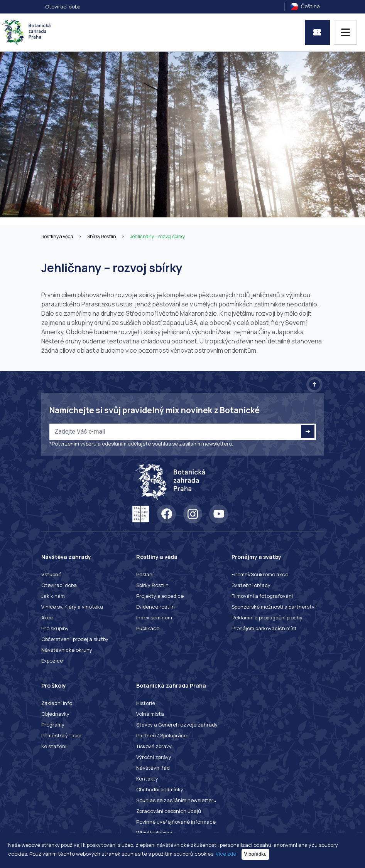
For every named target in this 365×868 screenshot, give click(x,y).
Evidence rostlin (155, 607)
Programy (53, 725)
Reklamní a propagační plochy (267, 617)
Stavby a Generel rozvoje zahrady (177, 725)
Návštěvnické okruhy (67, 650)
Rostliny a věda (57, 236)
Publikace (148, 628)
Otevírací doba (63, 7)
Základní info (57, 703)
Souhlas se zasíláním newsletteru (176, 800)
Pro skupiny (55, 628)
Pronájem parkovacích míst (264, 628)
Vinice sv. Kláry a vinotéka (72, 607)
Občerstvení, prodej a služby (75, 639)
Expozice (52, 661)
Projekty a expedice (160, 596)
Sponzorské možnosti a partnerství (274, 607)
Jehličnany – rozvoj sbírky (157, 236)
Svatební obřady (251, 585)
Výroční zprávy (154, 757)
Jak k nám (53, 596)
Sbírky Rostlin (102, 236)
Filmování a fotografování (262, 596)
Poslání (145, 574)
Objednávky (55, 714)
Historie (146, 703)
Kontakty (147, 779)
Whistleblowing (154, 833)
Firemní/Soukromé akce (260, 574)
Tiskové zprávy (154, 746)
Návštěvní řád (153, 768)
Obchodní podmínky (160, 789)
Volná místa (150, 714)
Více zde (226, 854)
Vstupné (51, 574)
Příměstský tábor (62, 735)
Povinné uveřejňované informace (176, 822)
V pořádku (256, 854)
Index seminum (154, 617)
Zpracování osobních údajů (169, 811)
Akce (47, 617)
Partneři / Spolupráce (162, 735)
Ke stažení (54, 746)
